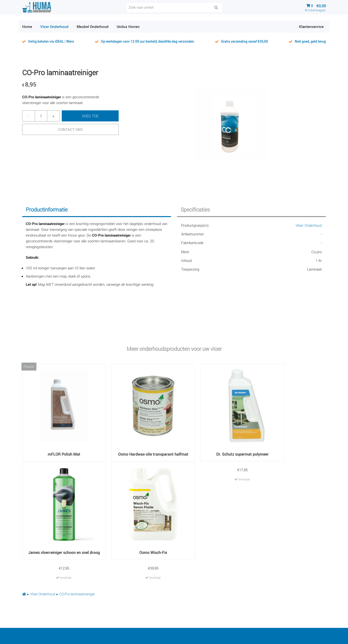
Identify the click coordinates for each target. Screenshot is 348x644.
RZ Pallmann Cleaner (144, 594)
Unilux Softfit (237, 577)
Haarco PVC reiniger (244, 594)
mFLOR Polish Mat (242, 568)
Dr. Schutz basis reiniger (147, 568)
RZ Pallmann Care (142, 577)
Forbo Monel (137, 603)
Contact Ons (70, 129)
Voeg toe (90, 116)
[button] (216, 8)
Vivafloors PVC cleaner (246, 586)
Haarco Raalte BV (323, 638)
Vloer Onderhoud (309, 225)
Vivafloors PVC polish (145, 586)
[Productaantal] (41, 116)
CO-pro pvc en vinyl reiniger (250, 603)
